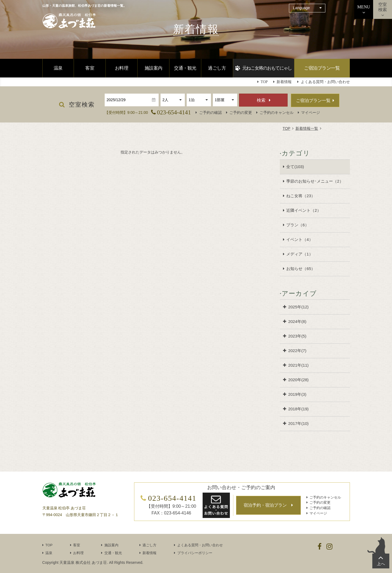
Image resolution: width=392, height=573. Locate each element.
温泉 (58, 68)
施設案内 (154, 68)
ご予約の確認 (210, 112)
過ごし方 (217, 68)
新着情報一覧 (307, 128)
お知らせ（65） (301, 269)
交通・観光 (185, 68)
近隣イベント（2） (304, 210)
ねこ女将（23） (301, 196)
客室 (90, 68)
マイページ (311, 112)
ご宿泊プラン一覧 (322, 68)
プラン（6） (297, 225)
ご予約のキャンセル (277, 112)
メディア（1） (299, 254)
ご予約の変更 (241, 112)
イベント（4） (299, 239)
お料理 (122, 68)
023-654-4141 (174, 112)
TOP (287, 128)
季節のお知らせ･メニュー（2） (315, 181)
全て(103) (295, 167)
